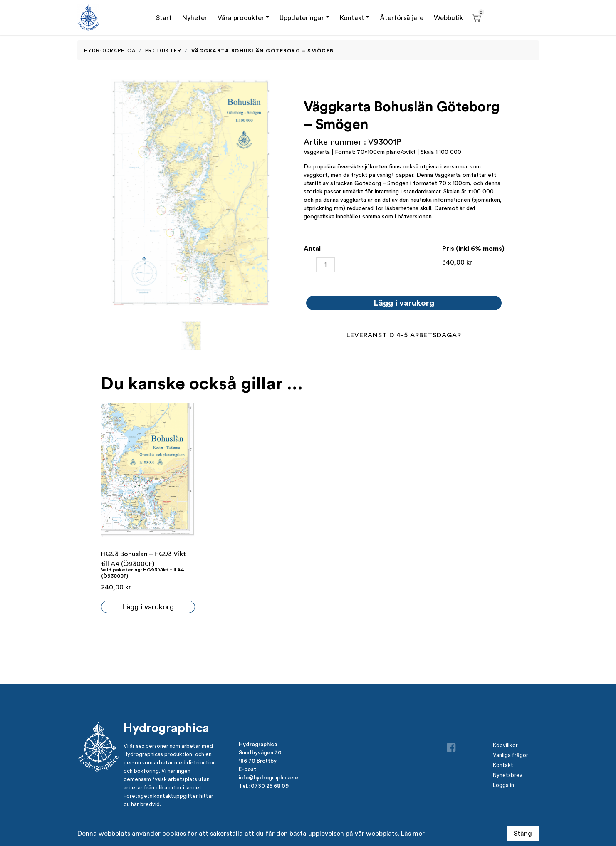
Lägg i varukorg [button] (148, 607)
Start (164, 18)
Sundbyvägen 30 (260, 752)
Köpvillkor (505, 745)
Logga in (503, 785)
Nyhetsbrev (508, 775)
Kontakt (352, 18)
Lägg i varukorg (404, 303)
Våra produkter (241, 18)
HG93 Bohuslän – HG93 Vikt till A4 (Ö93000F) (143, 559)
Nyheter (195, 18)
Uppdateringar (302, 18)
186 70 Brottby (258, 761)
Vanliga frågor (511, 755)
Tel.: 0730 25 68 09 (264, 786)
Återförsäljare (402, 18)
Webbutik (448, 18)
